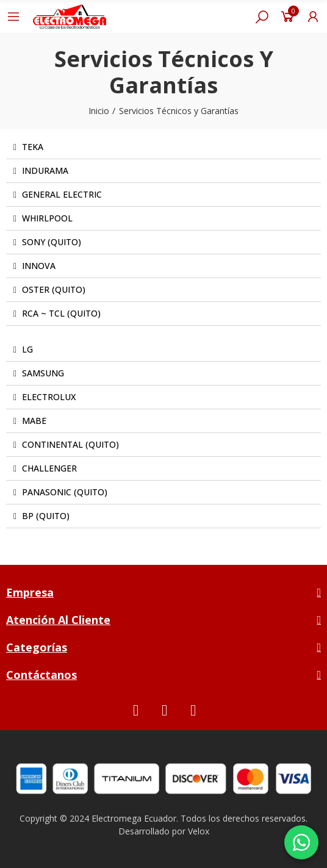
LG (27, 349)
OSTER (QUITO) (54, 289)
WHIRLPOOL (47, 218)
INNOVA (39, 266)
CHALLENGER (49, 468)
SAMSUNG (43, 373)
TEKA (33, 147)
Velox (199, 831)
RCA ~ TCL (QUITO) (61, 313)
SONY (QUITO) (52, 242)
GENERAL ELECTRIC (62, 194)
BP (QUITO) (46, 516)
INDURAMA (45, 170)
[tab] (163, 147)
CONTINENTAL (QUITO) (70, 444)
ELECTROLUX (49, 397)
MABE (34, 421)
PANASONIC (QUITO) (65, 492)
